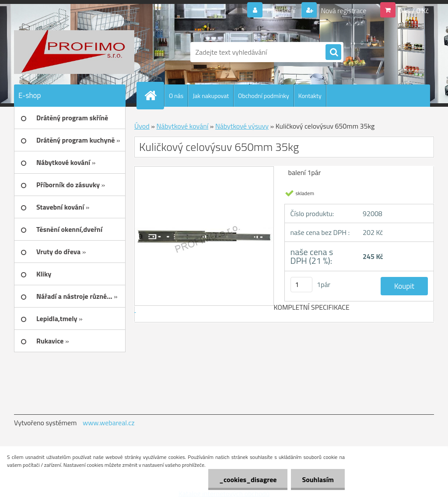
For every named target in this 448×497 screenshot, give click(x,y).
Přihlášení (281, 10)
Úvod (142, 126)
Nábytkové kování (182, 126)
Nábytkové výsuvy (242, 126)
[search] (333, 52)
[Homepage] (154, 95)
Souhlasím (318, 479)
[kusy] (301, 285)
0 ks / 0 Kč (413, 10)
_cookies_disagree (248, 479)
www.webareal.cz (109, 423)
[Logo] (74, 52)
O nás (176, 96)
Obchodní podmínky (264, 96)
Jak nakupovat (211, 96)
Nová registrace (343, 10)
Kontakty (310, 96)
